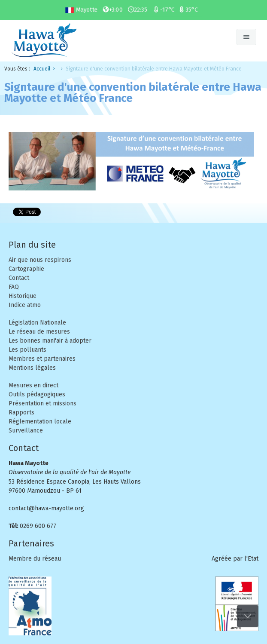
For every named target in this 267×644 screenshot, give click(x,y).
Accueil (42, 69)
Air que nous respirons (40, 260)
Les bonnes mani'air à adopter (50, 341)
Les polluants (27, 350)
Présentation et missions (42, 403)
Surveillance (26, 431)
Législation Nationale (37, 323)
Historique (23, 296)
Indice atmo (25, 305)
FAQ (14, 287)
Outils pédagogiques (37, 394)
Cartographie (26, 269)
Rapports (21, 412)
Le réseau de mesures (39, 332)
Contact (19, 278)
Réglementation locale (40, 422)
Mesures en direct (33, 385)
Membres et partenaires (42, 359)
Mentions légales (32, 368)
